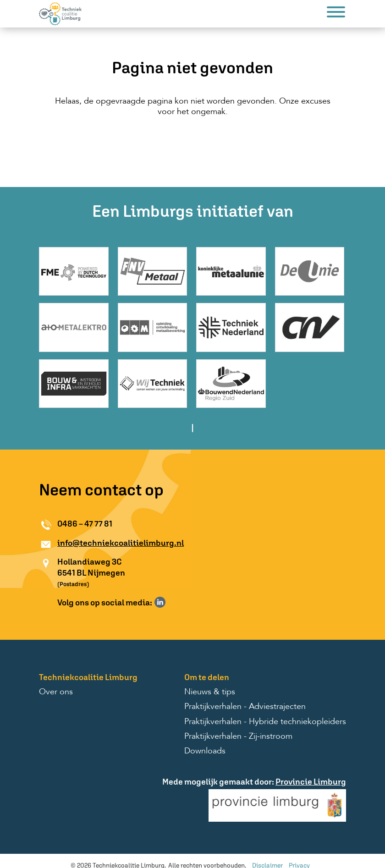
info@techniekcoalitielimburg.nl (121, 543)
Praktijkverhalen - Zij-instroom (238, 736)
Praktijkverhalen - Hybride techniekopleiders (265, 722)
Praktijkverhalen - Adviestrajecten (245, 707)
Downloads (205, 751)
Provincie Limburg (311, 782)
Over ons (56, 692)
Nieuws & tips (210, 692)
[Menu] (336, 14)
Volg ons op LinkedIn (160, 602)
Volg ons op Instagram (173, 602)
